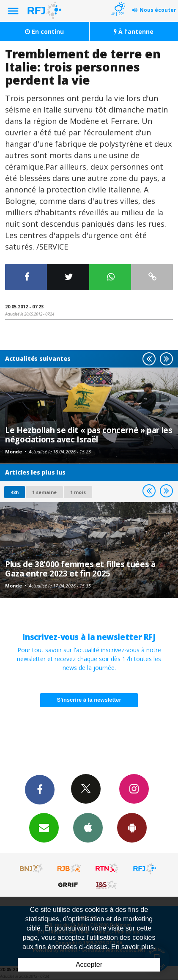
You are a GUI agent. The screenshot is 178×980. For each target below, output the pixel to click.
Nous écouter (158, 10)
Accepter (89, 965)
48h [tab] (15, 492)
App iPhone (88, 827)
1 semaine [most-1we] (44, 492)
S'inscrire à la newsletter (89, 700)
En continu (44, 32)
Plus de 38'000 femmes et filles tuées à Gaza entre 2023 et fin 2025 (80, 569)
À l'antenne (134, 32)
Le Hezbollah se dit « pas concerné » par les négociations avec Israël (89, 435)
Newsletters (44, 827)
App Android (132, 827)
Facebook (40, 789)
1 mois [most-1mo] (78, 492)
